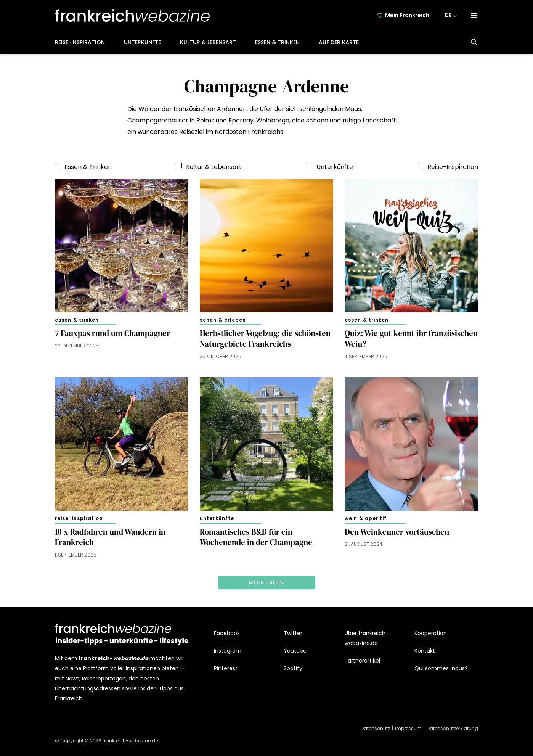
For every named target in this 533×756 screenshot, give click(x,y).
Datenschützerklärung (452, 728)
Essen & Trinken (277, 42)
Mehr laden (267, 582)
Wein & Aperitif (366, 518)
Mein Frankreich (407, 15)
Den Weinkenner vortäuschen (397, 532)
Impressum (408, 728)
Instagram (228, 651)
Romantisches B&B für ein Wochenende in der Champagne (256, 537)
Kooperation (431, 633)
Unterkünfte (142, 42)
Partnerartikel (362, 661)
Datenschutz (375, 728)
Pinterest (226, 668)
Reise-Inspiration (80, 42)
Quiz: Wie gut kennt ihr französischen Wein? (411, 339)
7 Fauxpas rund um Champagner (112, 333)
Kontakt (425, 651)
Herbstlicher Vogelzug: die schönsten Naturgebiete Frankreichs (265, 339)
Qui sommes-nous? (441, 668)
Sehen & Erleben (223, 320)
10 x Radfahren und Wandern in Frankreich (110, 537)
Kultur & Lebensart (208, 42)
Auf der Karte (339, 42)
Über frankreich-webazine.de (367, 638)
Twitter (293, 633)
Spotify (293, 668)
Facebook (227, 633)
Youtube (295, 651)
